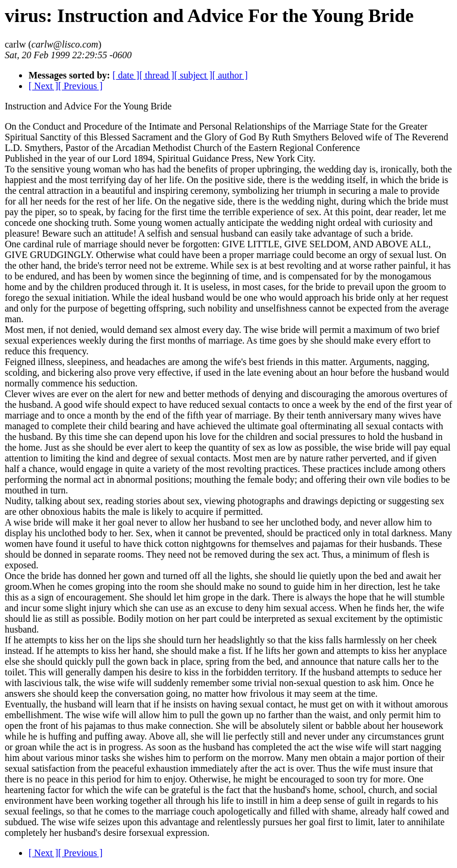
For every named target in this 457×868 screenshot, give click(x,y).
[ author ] (230, 75)
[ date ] (126, 75)
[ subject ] (193, 75)
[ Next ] (43, 86)
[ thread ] (157, 75)
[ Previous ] (81, 86)
